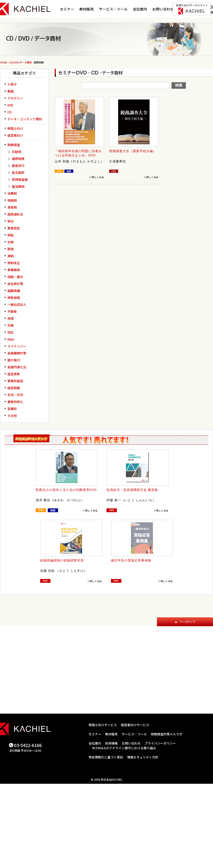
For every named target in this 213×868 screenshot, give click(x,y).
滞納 (11, 256)
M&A (11, 339)
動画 (11, 91)
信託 (11, 332)
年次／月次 (15, 395)
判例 (11, 242)
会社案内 (140, 9)
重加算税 (18, 186)
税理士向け (15, 128)
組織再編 (14, 291)
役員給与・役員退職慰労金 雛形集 (132, 490)
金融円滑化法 (17, 367)
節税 (11, 249)
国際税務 (18, 159)
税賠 (11, 235)
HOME (4, 62)
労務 (11, 325)
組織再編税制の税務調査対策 (62, 560)
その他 (12, 416)
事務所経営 (15, 381)
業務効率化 (15, 402)
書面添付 (18, 166)
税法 (11, 221)
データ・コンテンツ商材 (25, 119)
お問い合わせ (163, 9)
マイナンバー (17, 346)
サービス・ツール (113, 9)
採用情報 (111, 743)
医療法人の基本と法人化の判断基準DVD (66, 490)
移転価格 (14, 298)
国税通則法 (15, 214)
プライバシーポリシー (160, 743)
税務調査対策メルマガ (167, 734)
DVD (10, 105)
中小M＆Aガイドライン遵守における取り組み (124, 748)
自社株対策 (15, 284)
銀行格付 (14, 360)
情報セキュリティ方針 (143, 757)
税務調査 (14, 145)
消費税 (12, 193)
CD (9, 112)
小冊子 (12, 84)
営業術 (12, 409)
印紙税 (17, 152)
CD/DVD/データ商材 (21, 62)
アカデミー (15, 98)
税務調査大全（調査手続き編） (133, 151)
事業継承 (14, 270)
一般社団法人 (17, 304)
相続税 (12, 200)
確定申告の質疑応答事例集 (131, 560)
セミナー (67, 9)
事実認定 (14, 228)
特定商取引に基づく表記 (106, 757)
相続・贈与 (15, 277)
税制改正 (14, 263)
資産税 (12, 207)
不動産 (12, 311)
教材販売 (87, 9)
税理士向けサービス (103, 725)
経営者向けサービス (135, 725)
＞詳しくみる (97, 177)
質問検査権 (20, 179)
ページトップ (185, 622)
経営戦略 (14, 388)
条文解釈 (18, 173)
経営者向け (15, 135)
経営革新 (14, 374)
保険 (11, 318)
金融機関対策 (17, 353)
